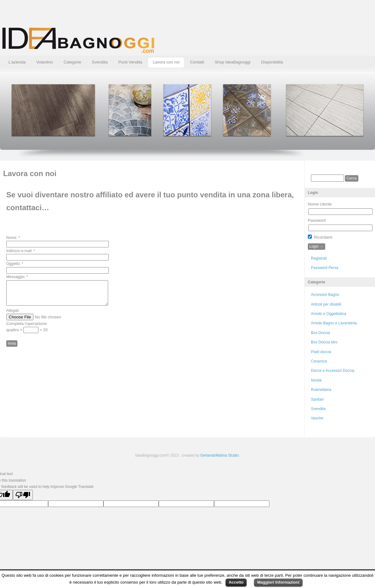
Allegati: (13, 315)
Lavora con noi (166, 62)
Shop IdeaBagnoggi (232, 62)
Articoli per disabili (326, 304)
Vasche (317, 418)
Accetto (236, 582)
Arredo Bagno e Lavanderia (334, 323)
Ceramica (319, 361)
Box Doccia (320, 333)
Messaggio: (17, 277)
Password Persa (325, 268)
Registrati (319, 258)
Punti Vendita (130, 62)
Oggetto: (15, 264)
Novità (316, 380)
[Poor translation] (23, 495)
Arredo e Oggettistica (329, 314)
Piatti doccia (321, 352)
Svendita (100, 62)
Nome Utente (320, 204)
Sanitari (317, 399)
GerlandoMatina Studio (220, 455)
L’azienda (17, 62)
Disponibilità (272, 62)
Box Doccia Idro (324, 342)
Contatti (197, 62)
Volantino (45, 62)
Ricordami (320, 237)
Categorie (72, 62)
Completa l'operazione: (27, 328)
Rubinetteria (321, 390)
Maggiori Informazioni (278, 582)
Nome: (13, 238)
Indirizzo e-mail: (21, 251)
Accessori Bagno (325, 295)
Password (317, 220)
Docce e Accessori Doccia (333, 371)
